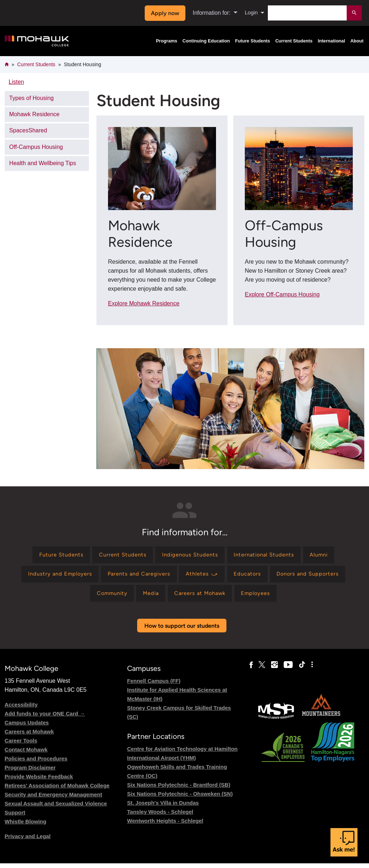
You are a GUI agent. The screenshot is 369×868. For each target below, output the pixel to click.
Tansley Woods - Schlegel (160, 816)
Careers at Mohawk (29, 736)
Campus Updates (27, 727)
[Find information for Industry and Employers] (52, 576)
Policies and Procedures (36, 763)
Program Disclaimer (30, 772)
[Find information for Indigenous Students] (189, 556)
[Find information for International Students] (268, 556)
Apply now (164, 13)
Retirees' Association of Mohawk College (57, 790)
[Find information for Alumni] (328, 556)
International (332, 41)
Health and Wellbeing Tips (43, 163)
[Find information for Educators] (251, 576)
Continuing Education (206, 41)
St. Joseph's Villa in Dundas (163, 807)
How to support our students (182, 630)
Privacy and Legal (28, 841)
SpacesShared (28, 130)
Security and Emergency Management (53, 799)
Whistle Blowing (26, 826)
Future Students (253, 41)
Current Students (294, 41)
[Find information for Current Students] (117, 556)
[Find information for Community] (106, 597)
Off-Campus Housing (36, 147)
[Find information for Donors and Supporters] (316, 576)
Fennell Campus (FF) (154, 685)
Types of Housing (32, 98)
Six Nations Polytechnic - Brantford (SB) (179, 789)
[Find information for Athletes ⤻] (203, 576)
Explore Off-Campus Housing (282, 294)
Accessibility (21, 709)
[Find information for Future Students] (52, 556)
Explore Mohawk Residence (144, 303)
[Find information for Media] (148, 597)
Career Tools (21, 745)
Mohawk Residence (35, 114)
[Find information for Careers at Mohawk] (202, 597)
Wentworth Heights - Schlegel (165, 825)
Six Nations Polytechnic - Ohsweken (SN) (180, 798)
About (357, 41)
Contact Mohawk (26, 754)
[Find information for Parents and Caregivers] (136, 576)
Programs (166, 41)
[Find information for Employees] (262, 597)
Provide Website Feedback (39, 781)
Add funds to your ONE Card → (45, 718)
